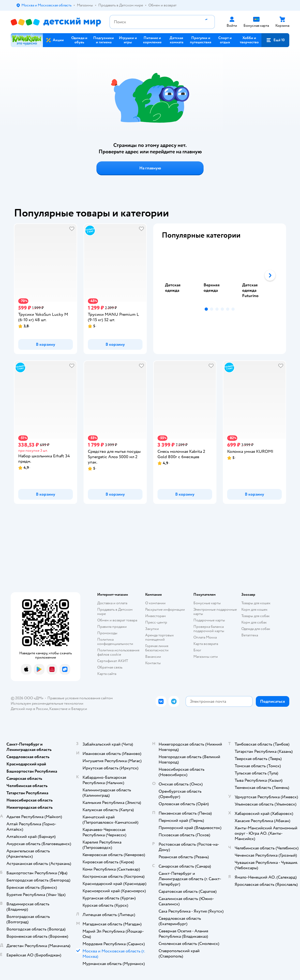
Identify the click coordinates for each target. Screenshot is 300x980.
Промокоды (107, 633)
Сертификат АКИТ (113, 661)
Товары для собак (256, 616)
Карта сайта (107, 674)
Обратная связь (110, 667)
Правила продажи (112, 627)
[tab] (181, 275)
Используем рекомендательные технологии (47, 703)
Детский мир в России (29, 709)
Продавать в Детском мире (115, 612)
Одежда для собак (256, 629)
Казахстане (58, 709)
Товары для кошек (256, 603)
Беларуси (79, 709)
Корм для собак (254, 622)
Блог (197, 650)
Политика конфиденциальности (115, 642)
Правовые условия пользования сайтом (80, 698)
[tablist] (220, 275)
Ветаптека (250, 635)
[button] (275, 40)
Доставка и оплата (112, 603)
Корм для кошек (254, 609)
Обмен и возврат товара (117, 620)
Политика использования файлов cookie (118, 652)
